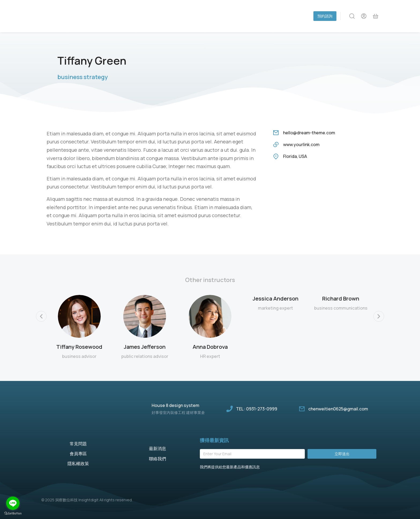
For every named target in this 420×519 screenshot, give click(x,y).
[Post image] (79, 316)
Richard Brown (341, 299)
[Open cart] (376, 16)
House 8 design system (175, 405)
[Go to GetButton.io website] (13, 514)
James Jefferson (145, 347)
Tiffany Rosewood (79, 347)
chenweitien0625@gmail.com (338, 409)
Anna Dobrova (210, 347)
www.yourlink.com (301, 144)
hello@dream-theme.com (309, 133)
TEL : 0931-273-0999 (257, 409)
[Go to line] (13, 503)
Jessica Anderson (275, 299)
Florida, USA (295, 156)
